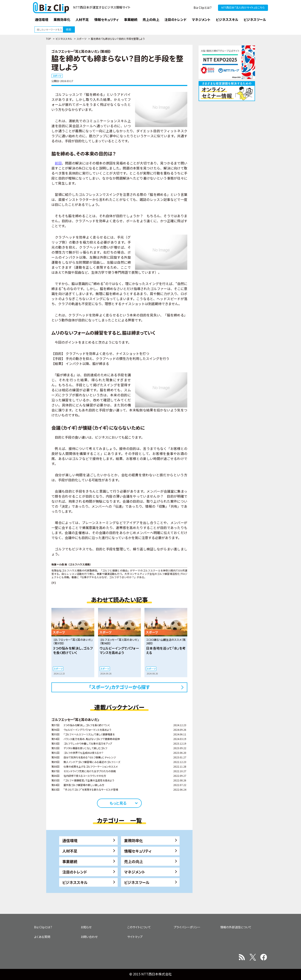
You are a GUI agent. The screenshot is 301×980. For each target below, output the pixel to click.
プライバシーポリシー (187, 927)
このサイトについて (139, 927)
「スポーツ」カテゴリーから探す (119, 687)
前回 (58, 163)
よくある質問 (42, 937)
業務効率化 (134, 840)
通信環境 (70, 840)
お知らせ (86, 927)
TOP (48, 39)
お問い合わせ (89, 937)
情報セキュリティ (138, 851)
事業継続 (70, 861)
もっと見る (118, 803)
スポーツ (82, 39)
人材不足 (70, 851)
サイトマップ (135, 937)
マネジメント (135, 872)
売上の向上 (134, 861)
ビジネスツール (137, 882)
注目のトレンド (75, 872)
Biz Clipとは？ (203, 8)
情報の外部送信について (236, 927)
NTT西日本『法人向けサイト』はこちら (243, 7)
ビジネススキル (64, 39)
